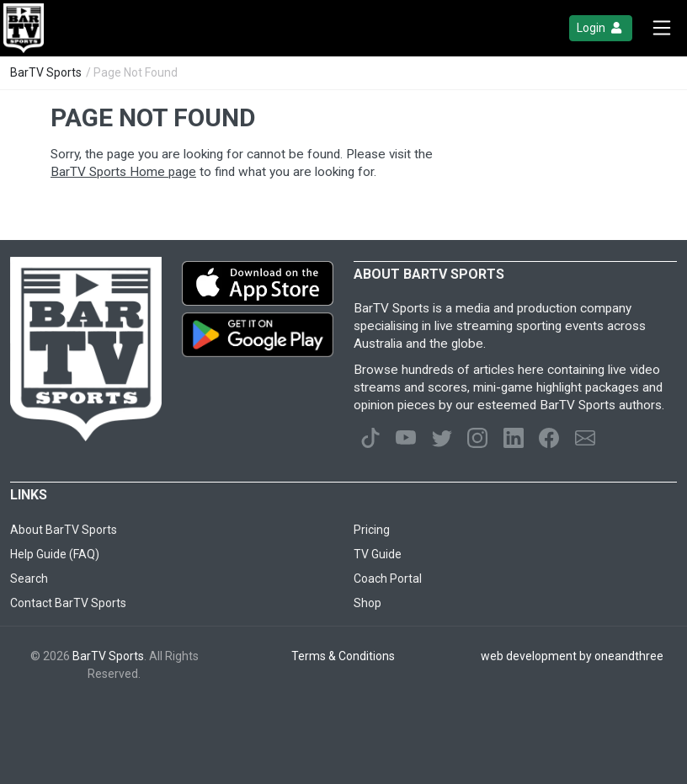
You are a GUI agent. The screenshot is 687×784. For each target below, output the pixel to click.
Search (29, 579)
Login (601, 28)
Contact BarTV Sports (68, 603)
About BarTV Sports (64, 530)
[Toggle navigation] (662, 28)
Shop (367, 603)
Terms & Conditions (343, 656)
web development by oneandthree (572, 656)
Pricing (372, 530)
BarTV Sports (46, 72)
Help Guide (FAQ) (55, 554)
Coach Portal (388, 579)
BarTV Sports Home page (123, 172)
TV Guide (378, 554)
